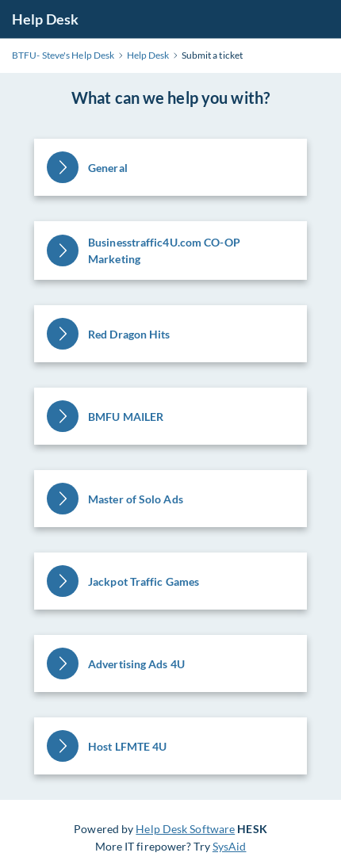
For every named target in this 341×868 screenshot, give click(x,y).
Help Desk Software (185, 829)
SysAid (230, 846)
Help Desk (45, 19)
